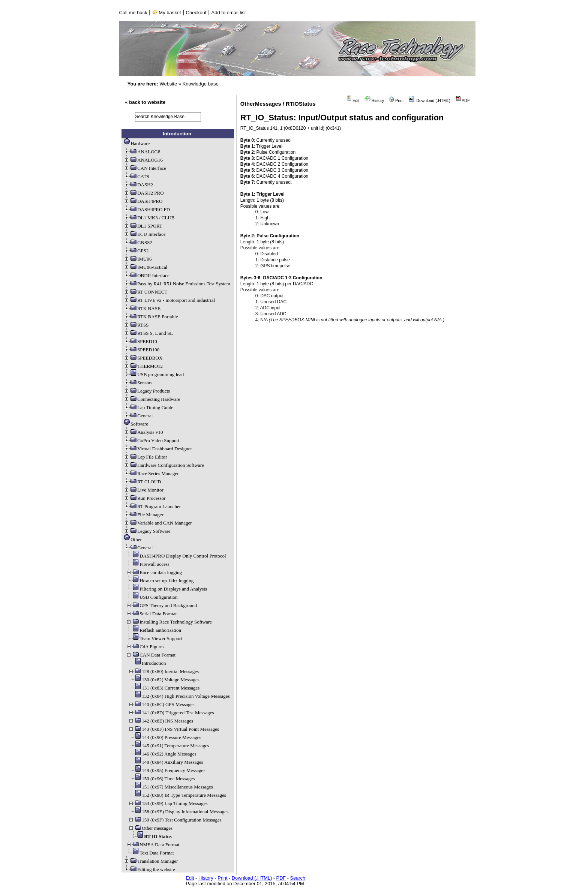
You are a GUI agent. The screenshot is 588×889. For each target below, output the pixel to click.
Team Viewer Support (154, 638)
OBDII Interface (147, 275)
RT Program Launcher (152, 506)
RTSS (136, 325)
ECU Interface (145, 234)
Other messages (150, 828)
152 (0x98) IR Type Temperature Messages (177, 795)
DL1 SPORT (143, 226)
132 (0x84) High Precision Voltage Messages (179, 696)
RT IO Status (151, 836)
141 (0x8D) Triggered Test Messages (171, 713)
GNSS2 (138, 242)
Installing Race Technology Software (169, 622)
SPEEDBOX (143, 358)
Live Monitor (144, 490)
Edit (353, 100)
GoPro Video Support (151, 440)
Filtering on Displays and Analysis (166, 589)
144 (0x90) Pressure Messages (165, 737)
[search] (168, 117)
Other (133, 539)
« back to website (145, 102)
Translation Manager (151, 861)
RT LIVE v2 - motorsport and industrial (169, 300)
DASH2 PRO (144, 193)
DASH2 (138, 185)
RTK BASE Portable (151, 317)
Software (136, 424)
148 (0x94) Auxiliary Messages (166, 762)
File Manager (144, 515)
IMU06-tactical (145, 267)
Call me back (133, 13)
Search (298, 878)
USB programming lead (154, 374)
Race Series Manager (151, 473)
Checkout (196, 13)
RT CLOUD (142, 482)
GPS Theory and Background (161, 605)
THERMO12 (143, 366)
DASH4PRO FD (147, 209)
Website (168, 84)
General (138, 416)
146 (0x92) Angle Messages (162, 754)
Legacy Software (147, 531)
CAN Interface (145, 168)
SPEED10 (140, 341)
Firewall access (148, 564)
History (374, 100)
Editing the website (149, 869)
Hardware (137, 143)
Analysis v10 (143, 432)
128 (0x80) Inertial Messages (163, 671)
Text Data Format (150, 853)
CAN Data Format (151, 655)
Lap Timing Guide (148, 407)
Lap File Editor (145, 457)
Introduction (147, 663)
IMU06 (138, 259)
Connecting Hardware (152, 399)
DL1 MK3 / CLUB (149, 218)
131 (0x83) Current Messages (164, 688)
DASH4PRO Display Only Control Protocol (176, 556)
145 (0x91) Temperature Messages (169, 746)
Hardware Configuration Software (164, 465)
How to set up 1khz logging (160, 581)
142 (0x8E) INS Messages (161, 721)
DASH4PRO (143, 201)
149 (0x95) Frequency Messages (167, 770)
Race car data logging (154, 572)
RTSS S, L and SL (148, 333)
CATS (136, 176)
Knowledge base (201, 84)
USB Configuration (152, 597)
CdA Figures (145, 647)
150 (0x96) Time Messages (161, 779)
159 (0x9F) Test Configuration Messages (175, 820)
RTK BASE (142, 308)
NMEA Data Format (153, 845)
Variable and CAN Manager (158, 523)
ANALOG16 (143, 160)
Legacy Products (147, 391)
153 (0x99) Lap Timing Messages (168, 803)
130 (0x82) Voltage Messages (164, 680)
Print (396, 100)
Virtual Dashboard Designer (158, 449)
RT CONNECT (145, 292)
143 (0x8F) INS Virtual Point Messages (174, 729)
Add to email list (229, 13)
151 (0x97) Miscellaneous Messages (171, 787)
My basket (167, 13)
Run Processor (145, 498)
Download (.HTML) (429, 100)
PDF (463, 100)
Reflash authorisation (154, 630)
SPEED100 (142, 350)
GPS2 (136, 251)
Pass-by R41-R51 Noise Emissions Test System (177, 284)
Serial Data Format (151, 614)
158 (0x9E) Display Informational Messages (178, 812)
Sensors (138, 383)
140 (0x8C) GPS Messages (161, 704)
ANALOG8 (142, 152)
